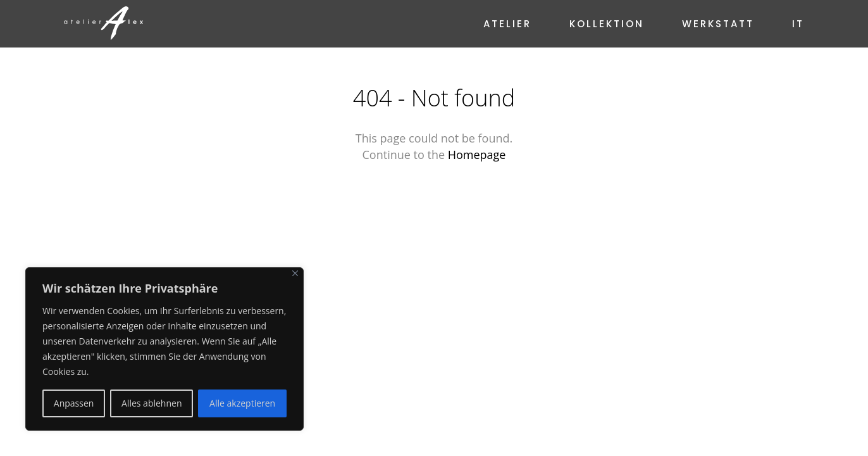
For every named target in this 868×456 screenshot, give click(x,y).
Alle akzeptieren (242, 403)
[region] (164, 349)
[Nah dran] (295, 273)
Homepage (477, 155)
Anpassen (74, 403)
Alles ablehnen (152, 403)
